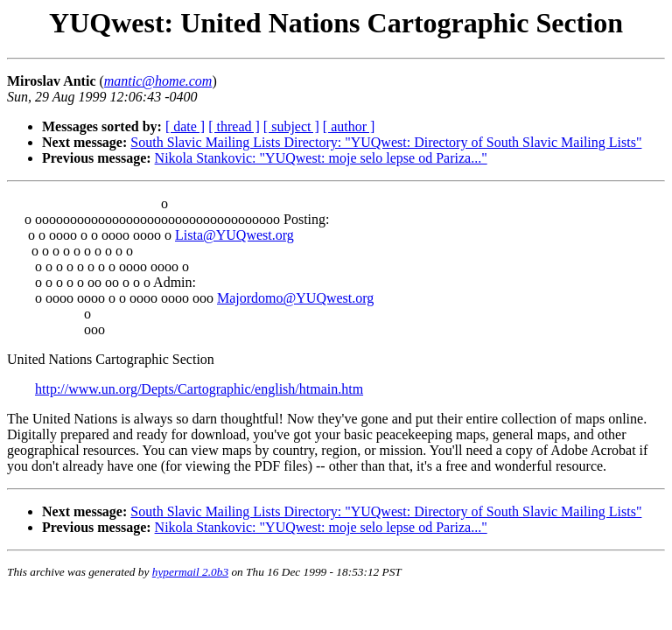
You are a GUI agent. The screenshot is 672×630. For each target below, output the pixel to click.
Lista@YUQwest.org (234, 235)
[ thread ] (234, 126)
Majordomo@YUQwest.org (295, 298)
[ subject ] (291, 126)
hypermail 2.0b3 (190, 572)
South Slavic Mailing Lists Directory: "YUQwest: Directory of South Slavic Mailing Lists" (386, 142)
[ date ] (185, 126)
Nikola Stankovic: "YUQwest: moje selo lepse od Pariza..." (321, 158)
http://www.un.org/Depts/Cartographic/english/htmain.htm (199, 389)
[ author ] (349, 126)
